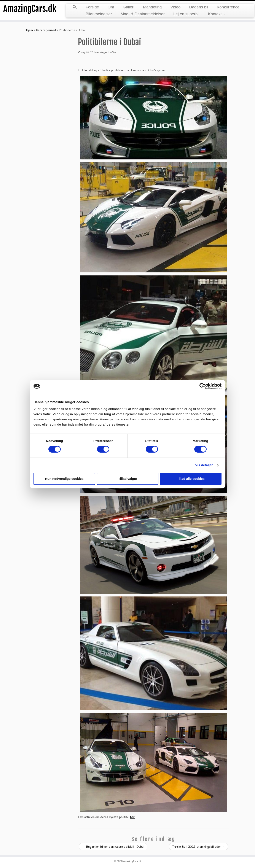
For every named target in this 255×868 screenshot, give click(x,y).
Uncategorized (46, 30)
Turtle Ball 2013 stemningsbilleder (198, 847)
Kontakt (217, 14)
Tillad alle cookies (191, 479)
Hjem (29, 30)
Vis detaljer (204, 465)
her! (133, 817)
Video (175, 7)
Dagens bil (199, 7)
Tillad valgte (127, 479)
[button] (75, 7)
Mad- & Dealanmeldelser (143, 14)
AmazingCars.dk (30, 9)
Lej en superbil (186, 14)
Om (111, 7)
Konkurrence (228, 7)
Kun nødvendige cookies (64, 479)
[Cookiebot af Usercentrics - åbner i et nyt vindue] (203, 386)
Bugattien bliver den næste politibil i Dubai (113, 847)
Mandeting (152, 7)
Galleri (129, 7)
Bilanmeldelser (99, 14)
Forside (92, 7)
